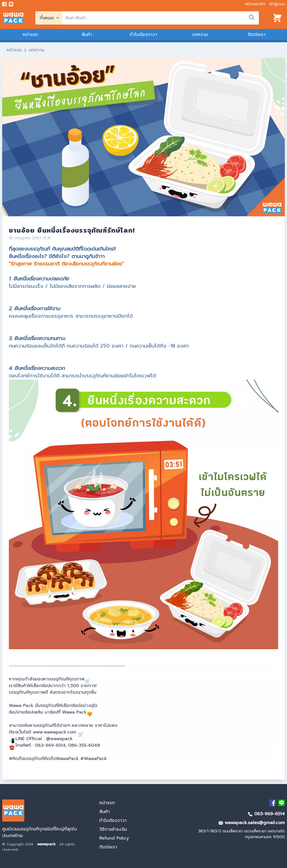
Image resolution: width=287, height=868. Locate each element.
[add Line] (281, 803)
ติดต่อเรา (257, 35)
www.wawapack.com (55, 732)
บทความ (200, 35)
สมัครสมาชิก (255, 4)
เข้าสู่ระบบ (277, 4)
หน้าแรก (30, 35)
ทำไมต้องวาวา (143, 35)
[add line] (11, 4)
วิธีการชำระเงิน (113, 829)
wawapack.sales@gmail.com (252, 823)
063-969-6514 (266, 814)
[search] (160, 18)
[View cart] (277, 18)
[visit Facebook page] (4, 4)
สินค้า (87, 35)
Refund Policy (114, 838)
